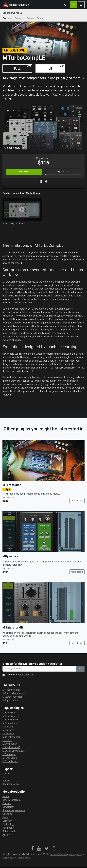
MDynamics (10, 556)
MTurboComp (32, 193)
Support (41, 18)
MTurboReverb (10, 761)
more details (77, 501)
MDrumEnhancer (11, 737)
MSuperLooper (10, 700)
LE (57, 68)
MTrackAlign (9, 754)
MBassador (8, 727)
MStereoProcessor (12, 697)
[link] (33, 849)
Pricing (30, 18)
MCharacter (9, 730)
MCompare (8, 734)
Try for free (63, 172)
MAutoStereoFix (11, 720)
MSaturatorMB (13, 627)
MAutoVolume (10, 723)
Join (80, 669)
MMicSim (7, 740)
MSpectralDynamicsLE (14, 693)
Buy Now (24, 172)
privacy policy (26, 675)
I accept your (20, 675)
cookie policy (9, 858)
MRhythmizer (10, 744)
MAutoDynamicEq (12, 716)
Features (19, 18)
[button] (65, 5)
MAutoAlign (9, 713)
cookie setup (24, 858)
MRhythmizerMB (11, 747)
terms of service (58, 854)
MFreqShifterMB (11, 690)
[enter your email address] (39, 669)
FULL (23, 68)
